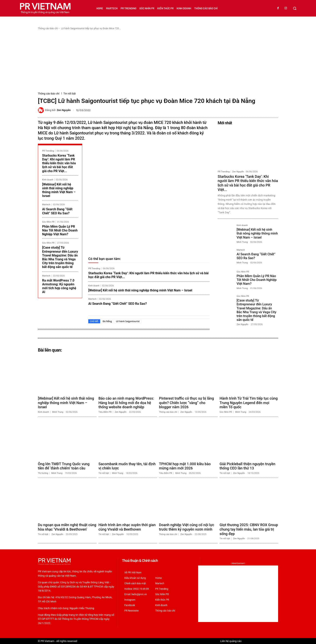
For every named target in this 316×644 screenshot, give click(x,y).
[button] (295, 8)
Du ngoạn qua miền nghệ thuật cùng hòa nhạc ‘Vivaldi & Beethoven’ (67, 527)
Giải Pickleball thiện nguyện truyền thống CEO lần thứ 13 (248, 466)
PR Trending (48, 151)
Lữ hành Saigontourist (128, 321)
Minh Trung (242, 242)
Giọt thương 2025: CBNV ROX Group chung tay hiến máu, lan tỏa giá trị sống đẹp (249, 529)
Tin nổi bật (70, 94)
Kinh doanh (48, 180)
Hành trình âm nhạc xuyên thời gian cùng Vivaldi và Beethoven (127, 527)
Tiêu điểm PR (105, 412)
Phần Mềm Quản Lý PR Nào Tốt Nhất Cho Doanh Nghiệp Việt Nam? (60, 230)
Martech (46, 205)
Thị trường (43, 473)
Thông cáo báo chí (48, 28)
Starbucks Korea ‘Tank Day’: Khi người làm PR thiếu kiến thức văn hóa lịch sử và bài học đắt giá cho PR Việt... (59, 163)
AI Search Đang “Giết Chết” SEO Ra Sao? (57, 211)
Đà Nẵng (107, 321)
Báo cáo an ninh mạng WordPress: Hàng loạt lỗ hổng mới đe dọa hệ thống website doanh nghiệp (126, 403)
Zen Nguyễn (64, 110)
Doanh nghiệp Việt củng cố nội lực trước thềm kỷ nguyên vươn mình (187, 527)
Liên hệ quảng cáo (231, 641)
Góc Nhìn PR (48, 222)
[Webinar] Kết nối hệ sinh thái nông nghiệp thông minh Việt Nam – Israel (59, 190)
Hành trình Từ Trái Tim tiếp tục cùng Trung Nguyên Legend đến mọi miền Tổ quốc (249, 403)
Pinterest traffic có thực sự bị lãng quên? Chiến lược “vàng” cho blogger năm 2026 (186, 403)
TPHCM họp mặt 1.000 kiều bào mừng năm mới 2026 (185, 466)
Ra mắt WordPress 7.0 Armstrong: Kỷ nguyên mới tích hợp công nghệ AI (59, 286)
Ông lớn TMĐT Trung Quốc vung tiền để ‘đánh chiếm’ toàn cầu (64, 466)
